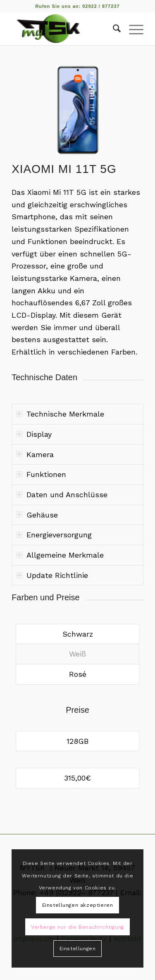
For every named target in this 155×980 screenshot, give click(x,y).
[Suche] (113, 29)
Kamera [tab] (35, 454)
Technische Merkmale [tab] (60, 414)
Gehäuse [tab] (37, 515)
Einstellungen (78, 949)
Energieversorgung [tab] (54, 535)
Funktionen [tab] (41, 474)
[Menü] (132, 29)
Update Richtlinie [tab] (52, 575)
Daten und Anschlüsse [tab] (62, 495)
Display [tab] (34, 434)
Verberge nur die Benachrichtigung (77, 927)
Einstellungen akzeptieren (78, 905)
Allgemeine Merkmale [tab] (60, 555)
